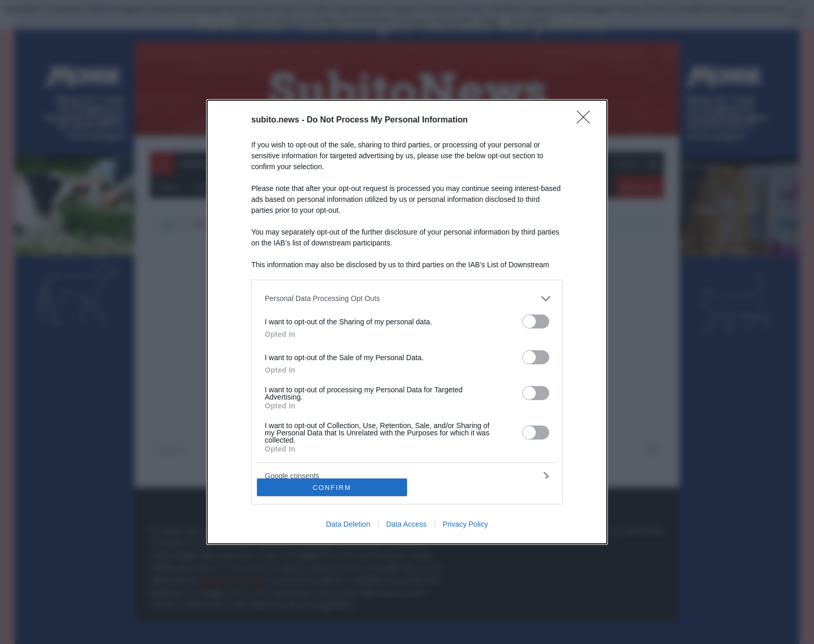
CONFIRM (332, 488)
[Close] (587, 120)
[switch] (536, 321)
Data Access (406, 524)
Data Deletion (348, 524)
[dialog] (407, 322)
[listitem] (407, 299)
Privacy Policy (465, 524)
